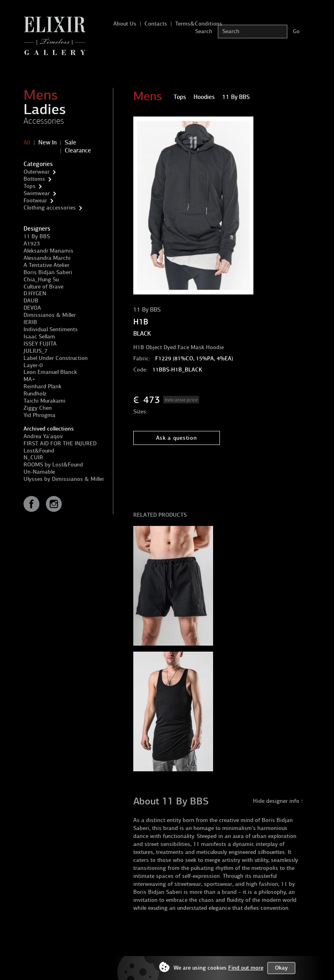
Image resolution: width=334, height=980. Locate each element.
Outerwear (37, 172)
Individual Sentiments (51, 329)
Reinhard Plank (42, 386)
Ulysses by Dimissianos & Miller (64, 479)
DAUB (31, 301)
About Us (125, 24)
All (27, 142)
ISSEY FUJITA (40, 344)
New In (47, 142)
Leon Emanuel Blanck (50, 372)
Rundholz (35, 394)
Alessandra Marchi (47, 258)
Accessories (44, 121)
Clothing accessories (50, 208)
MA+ (29, 379)
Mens (41, 95)
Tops (30, 186)
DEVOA (32, 308)
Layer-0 (33, 365)
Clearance (78, 150)
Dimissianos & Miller (50, 315)
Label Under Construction (56, 358)
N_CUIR (33, 457)
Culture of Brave (43, 287)
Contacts (156, 24)
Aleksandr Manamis (48, 251)
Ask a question (177, 438)
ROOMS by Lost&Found (53, 465)
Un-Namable (39, 472)
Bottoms (34, 179)
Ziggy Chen (38, 408)
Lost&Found (39, 451)
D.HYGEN (35, 293)
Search (204, 31)
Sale (70, 142)
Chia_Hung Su (41, 280)
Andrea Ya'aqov (43, 436)
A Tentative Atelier (46, 265)
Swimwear (37, 193)
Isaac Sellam (39, 337)
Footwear (35, 201)
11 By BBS (37, 236)
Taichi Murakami (44, 401)
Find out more (246, 968)
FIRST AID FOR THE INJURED (60, 444)
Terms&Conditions (199, 24)
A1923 (32, 244)
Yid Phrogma (40, 415)
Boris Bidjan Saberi (48, 272)
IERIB (30, 322)
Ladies (45, 109)
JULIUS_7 (36, 351)
